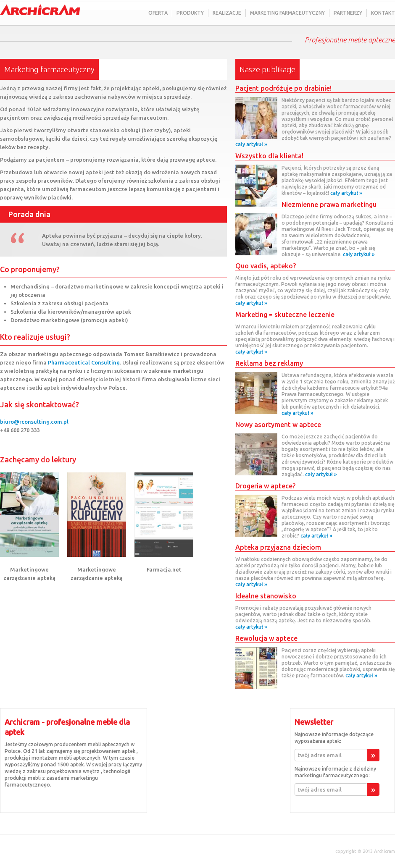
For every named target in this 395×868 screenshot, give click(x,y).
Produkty (190, 13)
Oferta (158, 13)
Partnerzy (348, 13)
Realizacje (227, 13)
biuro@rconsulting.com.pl (34, 422)
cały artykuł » (251, 144)
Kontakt (383, 13)
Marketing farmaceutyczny (287, 13)
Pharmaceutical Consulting (84, 362)
